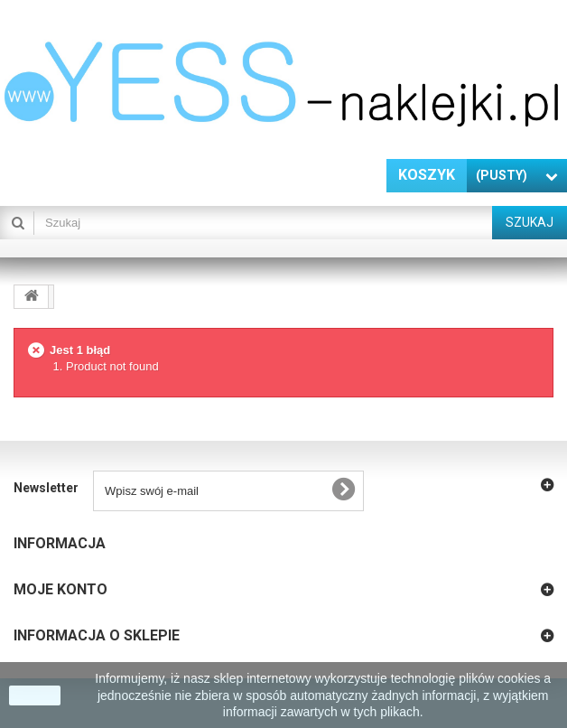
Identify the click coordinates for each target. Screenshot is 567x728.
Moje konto (60, 589)
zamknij (35, 695)
